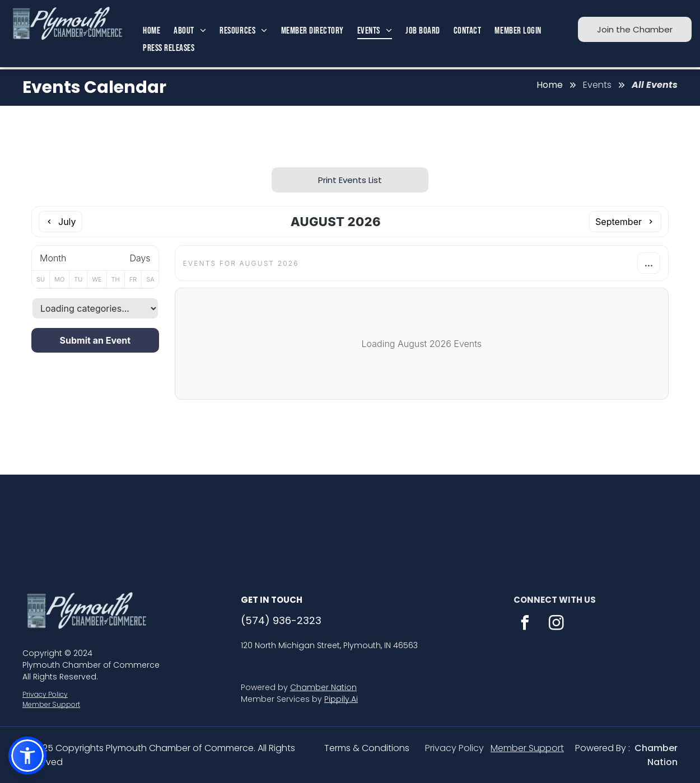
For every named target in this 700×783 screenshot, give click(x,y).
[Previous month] (60, 222)
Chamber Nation (323, 687)
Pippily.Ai (341, 699)
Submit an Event (95, 340)
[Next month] (625, 222)
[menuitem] (151, 31)
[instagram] (556, 624)
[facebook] (525, 624)
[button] (27, 756)
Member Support (51, 704)
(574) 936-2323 (281, 620)
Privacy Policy (45, 694)
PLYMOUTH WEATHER (350, 517)
